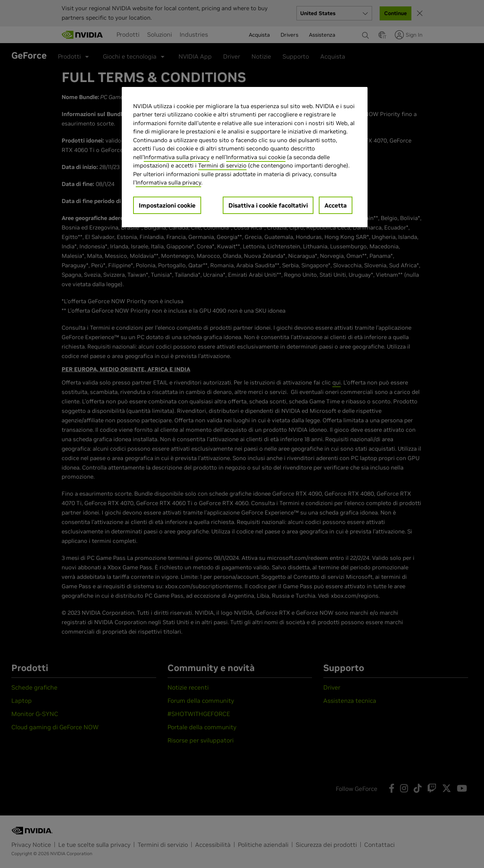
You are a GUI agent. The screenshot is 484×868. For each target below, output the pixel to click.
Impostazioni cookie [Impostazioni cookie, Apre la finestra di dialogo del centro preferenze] (167, 205)
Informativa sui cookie (256, 157)
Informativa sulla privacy (177, 157)
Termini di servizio (222, 165)
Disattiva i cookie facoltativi (268, 205)
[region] (245, 157)
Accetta (336, 205)
